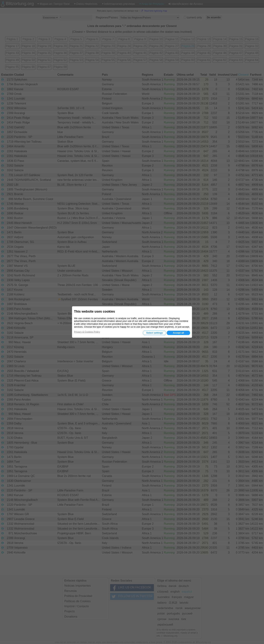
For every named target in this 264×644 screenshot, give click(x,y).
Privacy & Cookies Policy (87, 332)
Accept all (178, 333)
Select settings (154, 333)
